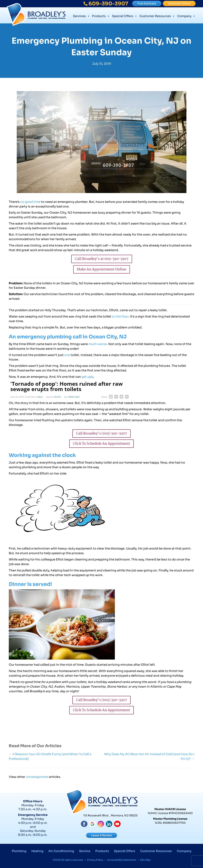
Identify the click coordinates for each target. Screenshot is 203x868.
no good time (30, 202)
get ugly (87, 377)
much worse (98, 344)
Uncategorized (37, 777)
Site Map (145, 860)
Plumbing (19, 851)
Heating (37, 851)
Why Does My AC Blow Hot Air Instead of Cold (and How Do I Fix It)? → (149, 756)
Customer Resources (157, 16)
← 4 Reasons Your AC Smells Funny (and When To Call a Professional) (50, 756)
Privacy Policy (95, 860)
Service (85, 851)
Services (81, 16)
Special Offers (125, 16)
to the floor (120, 316)
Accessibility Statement (122, 860)
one (67, 355)
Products (101, 16)
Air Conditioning (61, 851)
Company (186, 16)
